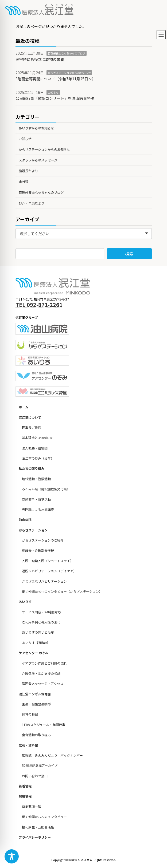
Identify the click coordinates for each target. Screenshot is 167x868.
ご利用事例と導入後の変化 (41, 622)
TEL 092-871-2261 (39, 305)
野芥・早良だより (32, 203)
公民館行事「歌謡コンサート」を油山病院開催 (55, 98)
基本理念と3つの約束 (37, 438)
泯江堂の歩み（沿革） (38, 458)
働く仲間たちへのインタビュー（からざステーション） (62, 591)
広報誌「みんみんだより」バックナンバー (52, 755)
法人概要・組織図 (35, 448)
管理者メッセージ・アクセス (43, 684)
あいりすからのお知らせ (36, 128)
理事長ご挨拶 (32, 427)
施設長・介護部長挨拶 (38, 551)
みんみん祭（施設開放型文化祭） (46, 489)
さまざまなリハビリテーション (44, 581)
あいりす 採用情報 (35, 643)
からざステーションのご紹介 (43, 540)
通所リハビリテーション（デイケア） (49, 571)
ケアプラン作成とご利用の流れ (44, 663)
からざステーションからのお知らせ (69, 73)
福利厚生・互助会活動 (38, 827)
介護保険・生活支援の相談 (41, 673)
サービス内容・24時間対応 (41, 612)
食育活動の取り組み (36, 735)
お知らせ (53, 92)
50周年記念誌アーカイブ (40, 766)
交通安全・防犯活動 (36, 499)
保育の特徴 (30, 714)
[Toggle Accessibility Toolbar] (12, 856)
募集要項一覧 (32, 806)
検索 (129, 254)
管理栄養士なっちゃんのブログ (67, 53)
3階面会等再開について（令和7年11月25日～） (56, 79)
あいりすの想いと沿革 (38, 632)
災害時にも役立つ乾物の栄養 (40, 59)
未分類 (24, 182)
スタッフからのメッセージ (38, 160)
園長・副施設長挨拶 (36, 704)
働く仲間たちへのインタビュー (44, 817)
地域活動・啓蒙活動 (36, 479)
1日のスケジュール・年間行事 (44, 725)
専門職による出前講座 (38, 509)
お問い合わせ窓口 (35, 776)
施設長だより (28, 171)
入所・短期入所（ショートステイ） (48, 561)
